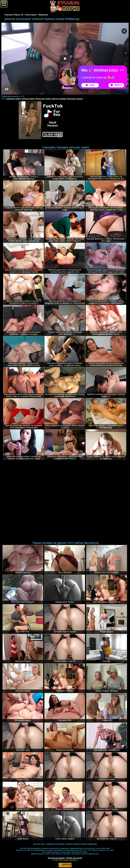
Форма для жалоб (74, 858)
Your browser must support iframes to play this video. (65, 59)
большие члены (43, 99)
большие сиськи (75, 99)
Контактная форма (56, 858)
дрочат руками (59, 99)
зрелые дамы (28, 99)
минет (18, 99)
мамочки (11, 99)
